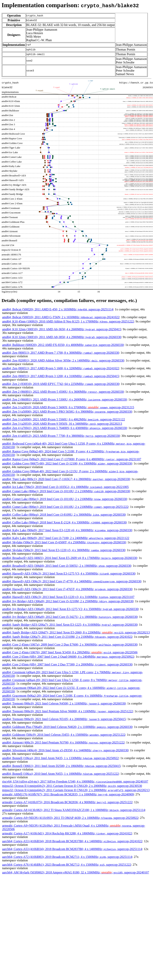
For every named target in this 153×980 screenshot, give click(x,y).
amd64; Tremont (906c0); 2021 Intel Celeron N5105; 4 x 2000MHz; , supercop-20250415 (64, 719)
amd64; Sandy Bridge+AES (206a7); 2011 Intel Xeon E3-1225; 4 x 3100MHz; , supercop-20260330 (70, 625)
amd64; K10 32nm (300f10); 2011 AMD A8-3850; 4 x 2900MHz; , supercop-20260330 (62, 337)
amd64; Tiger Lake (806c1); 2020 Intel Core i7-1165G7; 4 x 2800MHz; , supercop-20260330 (66, 479)
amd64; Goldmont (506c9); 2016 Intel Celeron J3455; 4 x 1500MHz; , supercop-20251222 (64, 735)
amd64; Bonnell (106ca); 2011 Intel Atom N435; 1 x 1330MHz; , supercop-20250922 (60, 758)
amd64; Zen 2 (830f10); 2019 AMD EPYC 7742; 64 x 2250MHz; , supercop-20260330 (61, 384)
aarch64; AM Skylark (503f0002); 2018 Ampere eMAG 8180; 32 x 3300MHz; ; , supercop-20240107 (76, 872)
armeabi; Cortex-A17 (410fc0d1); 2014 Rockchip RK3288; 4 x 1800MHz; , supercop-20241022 (67, 833)
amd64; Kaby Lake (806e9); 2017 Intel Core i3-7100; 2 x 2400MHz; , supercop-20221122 (66, 538)
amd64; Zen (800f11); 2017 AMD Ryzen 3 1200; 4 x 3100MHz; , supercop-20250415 (61, 376)
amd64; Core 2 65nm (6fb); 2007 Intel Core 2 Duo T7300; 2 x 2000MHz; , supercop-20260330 (67, 664)
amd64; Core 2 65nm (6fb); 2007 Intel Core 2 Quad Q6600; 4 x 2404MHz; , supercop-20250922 (68, 657)
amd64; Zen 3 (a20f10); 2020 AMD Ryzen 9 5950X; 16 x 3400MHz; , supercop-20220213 (62, 424)
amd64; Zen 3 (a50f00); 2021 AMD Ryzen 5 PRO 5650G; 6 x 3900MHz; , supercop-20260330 (67, 412)
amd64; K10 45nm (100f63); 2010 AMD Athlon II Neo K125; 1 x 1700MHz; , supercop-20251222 (68, 321)
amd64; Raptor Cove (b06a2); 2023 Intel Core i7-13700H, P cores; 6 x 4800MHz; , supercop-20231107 (72, 459)
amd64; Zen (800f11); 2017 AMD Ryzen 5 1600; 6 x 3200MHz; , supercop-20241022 (61, 368)
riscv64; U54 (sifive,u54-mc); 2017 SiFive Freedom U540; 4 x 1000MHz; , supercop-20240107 (75, 781)
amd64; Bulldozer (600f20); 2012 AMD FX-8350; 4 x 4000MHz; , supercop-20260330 (63, 345)
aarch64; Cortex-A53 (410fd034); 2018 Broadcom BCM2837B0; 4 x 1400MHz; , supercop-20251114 (72, 849)
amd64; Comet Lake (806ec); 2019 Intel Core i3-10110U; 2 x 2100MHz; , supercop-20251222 (65, 507)
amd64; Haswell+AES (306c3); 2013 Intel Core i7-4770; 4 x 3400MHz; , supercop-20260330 (72, 581)
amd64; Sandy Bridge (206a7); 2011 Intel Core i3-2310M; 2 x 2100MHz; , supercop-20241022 (67, 637)
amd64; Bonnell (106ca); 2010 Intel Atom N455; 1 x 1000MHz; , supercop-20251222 (60, 774)
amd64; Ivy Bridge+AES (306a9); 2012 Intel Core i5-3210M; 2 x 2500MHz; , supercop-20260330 (68, 601)
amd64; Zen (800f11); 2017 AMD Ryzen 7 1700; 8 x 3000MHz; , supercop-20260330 (61, 353)
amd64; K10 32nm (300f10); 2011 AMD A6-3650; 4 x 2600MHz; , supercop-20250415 (62, 329)
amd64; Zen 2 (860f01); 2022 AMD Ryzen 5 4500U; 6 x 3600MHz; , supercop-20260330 (63, 392)
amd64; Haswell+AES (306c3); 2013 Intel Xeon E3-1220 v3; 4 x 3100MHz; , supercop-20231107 (68, 597)
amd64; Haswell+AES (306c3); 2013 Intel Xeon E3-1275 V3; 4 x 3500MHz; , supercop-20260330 (69, 574)
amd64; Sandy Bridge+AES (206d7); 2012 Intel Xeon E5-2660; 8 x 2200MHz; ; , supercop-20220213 (76, 632)
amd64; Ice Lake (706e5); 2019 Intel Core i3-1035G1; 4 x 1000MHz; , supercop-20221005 (65, 487)
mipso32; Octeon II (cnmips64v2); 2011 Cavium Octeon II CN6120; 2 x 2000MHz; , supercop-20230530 (72, 786)
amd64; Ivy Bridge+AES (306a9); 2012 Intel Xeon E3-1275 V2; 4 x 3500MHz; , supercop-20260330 (70, 609)
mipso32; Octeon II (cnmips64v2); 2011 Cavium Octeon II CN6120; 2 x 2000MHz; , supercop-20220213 (76, 790)
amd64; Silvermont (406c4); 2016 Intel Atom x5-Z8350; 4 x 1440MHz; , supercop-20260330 (65, 750)
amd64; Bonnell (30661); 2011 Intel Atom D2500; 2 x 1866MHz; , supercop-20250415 (61, 766)
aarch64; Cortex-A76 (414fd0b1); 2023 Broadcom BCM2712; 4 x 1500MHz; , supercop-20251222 (67, 865)
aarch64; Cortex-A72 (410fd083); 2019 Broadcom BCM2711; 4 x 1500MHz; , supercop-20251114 (67, 857)
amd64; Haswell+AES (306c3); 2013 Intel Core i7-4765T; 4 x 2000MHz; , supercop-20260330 (67, 589)
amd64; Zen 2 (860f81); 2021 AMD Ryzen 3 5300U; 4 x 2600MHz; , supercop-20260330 (64, 399)
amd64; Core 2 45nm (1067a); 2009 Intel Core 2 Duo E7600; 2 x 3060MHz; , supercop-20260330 (70, 645)
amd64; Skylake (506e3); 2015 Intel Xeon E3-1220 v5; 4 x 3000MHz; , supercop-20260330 (64, 550)
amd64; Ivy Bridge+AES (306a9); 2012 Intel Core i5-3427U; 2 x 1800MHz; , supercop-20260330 (70, 617)
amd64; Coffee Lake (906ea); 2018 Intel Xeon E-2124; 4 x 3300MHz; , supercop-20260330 (64, 522)
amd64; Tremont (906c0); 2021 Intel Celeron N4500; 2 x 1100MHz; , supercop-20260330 (64, 703)
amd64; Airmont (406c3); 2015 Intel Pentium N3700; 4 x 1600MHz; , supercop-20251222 (63, 742)
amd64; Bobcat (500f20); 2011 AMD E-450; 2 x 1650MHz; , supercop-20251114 (58, 309)
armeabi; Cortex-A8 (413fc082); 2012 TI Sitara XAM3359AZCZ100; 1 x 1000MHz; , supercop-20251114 (74, 810)
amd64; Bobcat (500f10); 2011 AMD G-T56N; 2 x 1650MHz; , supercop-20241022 (61, 317)
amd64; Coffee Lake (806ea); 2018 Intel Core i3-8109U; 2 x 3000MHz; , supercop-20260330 (64, 515)
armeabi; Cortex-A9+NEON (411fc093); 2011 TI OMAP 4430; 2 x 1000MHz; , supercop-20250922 (70, 818)
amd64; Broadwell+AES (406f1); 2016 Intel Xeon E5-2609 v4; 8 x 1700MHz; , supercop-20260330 (70, 558)
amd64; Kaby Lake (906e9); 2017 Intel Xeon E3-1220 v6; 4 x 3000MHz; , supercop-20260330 (67, 530)
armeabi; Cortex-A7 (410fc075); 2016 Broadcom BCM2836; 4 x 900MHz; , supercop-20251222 (67, 802)
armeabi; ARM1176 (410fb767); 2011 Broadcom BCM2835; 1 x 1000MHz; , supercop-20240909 (68, 794)
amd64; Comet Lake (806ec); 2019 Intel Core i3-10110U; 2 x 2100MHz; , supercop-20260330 (66, 491)
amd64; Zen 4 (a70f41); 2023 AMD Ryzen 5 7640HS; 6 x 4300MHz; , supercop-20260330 (64, 428)
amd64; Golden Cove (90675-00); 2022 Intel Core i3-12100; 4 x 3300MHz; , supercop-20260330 (67, 463)
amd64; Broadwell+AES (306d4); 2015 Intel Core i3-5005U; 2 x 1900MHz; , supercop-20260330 (67, 566)
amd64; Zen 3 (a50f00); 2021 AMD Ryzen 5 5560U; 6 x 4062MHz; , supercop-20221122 (64, 419)
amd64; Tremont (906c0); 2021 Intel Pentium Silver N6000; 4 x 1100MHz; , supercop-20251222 (67, 711)
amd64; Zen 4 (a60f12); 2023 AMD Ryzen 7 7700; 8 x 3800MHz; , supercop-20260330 (61, 436)
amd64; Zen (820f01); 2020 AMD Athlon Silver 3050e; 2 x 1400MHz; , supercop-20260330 (63, 360)
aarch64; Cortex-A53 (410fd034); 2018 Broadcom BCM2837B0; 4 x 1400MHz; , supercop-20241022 (72, 841)
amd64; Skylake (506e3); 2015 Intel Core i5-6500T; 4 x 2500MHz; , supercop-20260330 (64, 542)
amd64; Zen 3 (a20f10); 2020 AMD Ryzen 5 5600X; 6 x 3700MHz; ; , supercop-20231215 (68, 407)
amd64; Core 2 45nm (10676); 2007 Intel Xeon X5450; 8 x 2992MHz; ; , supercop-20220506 (70, 652)
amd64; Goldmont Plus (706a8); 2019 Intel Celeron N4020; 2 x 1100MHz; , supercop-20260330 (67, 727)
